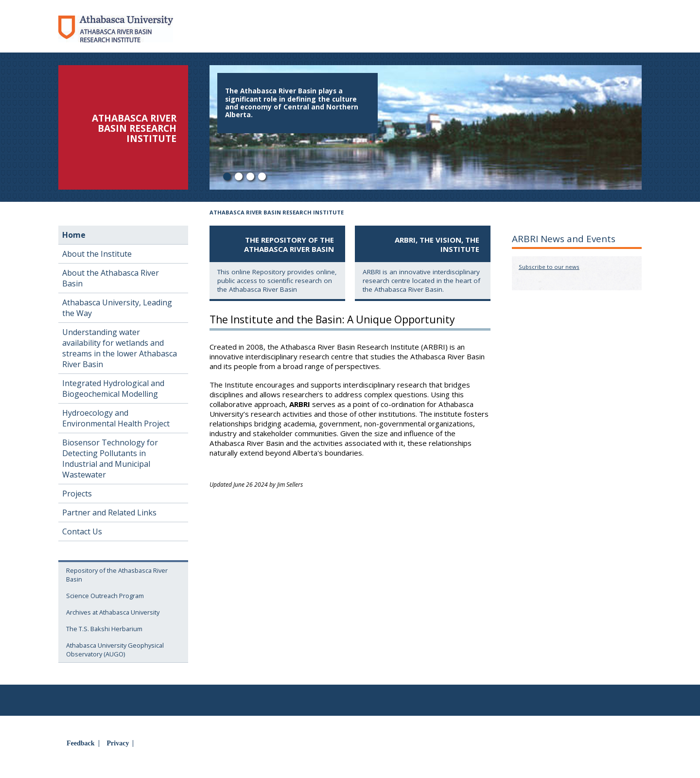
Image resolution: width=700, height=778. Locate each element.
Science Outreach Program (105, 596)
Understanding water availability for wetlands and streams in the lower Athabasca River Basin (120, 348)
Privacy (118, 743)
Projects (77, 494)
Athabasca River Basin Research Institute (277, 212)
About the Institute (97, 254)
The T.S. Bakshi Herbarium (104, 629)
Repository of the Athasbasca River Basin (117, 575)
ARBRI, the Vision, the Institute (437, 245)
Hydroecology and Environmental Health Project (116, 418)
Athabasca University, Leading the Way (117, 308)
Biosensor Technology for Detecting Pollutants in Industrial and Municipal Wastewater (110, 459)
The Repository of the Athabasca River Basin (289, 245)
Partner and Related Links (109, 513)
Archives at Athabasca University (113, 612)
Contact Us (82, 531)
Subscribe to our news (549, 267)
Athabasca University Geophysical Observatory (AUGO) (115, 650)
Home (74, 235)
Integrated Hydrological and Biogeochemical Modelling (113, 389)
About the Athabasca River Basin (111, 278)
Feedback (81, 743)
